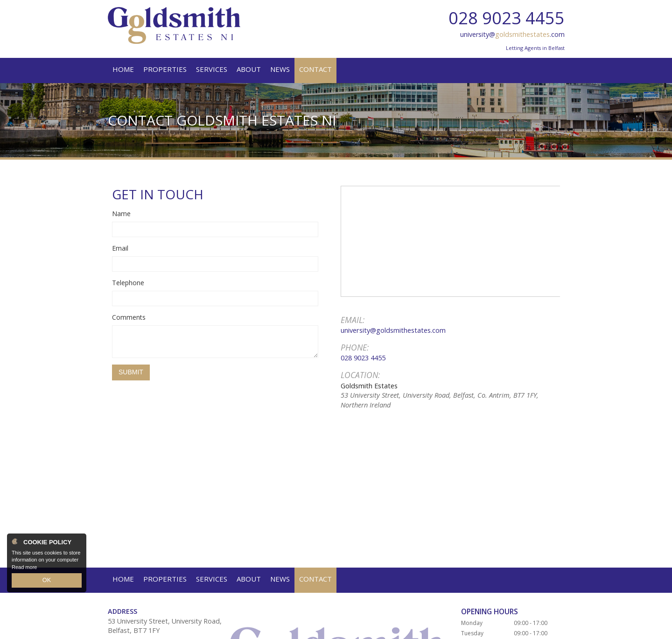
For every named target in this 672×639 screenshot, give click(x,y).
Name (121, 214)
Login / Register (542, 628)
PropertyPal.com (301, 628)
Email (120, 248)
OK (47, 581)
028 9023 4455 (507, 18)
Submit (131, 372)
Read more (24, 569)
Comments (129, 317)
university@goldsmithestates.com (393, 330)
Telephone (128, 283)
